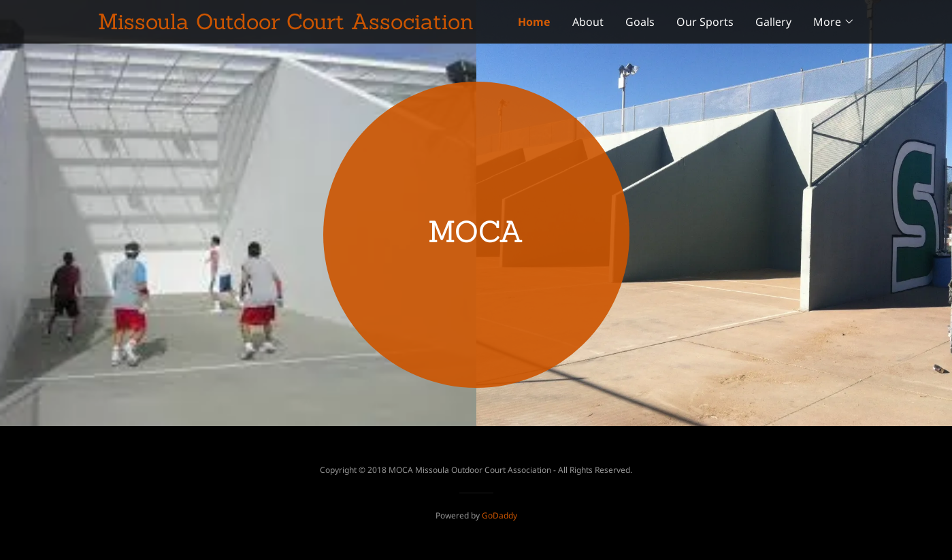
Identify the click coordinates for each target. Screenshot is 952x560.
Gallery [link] (773, 22)
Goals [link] (640, 22)
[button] (834, 22)
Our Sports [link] (705, 22)
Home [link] (534, 22)
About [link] (588, 22)
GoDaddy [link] (499, 515)
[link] (287, 25)
